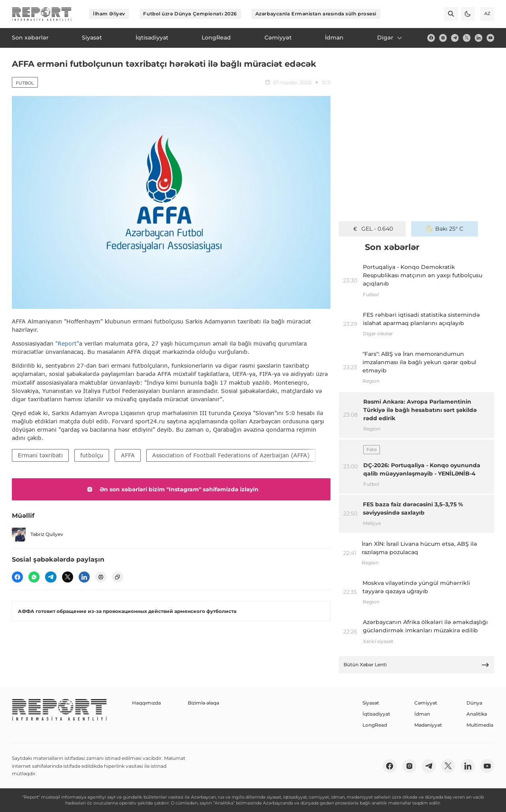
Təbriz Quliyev (38, 535)
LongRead (375, 725)
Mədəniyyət (428, 725)
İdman (422, 714)
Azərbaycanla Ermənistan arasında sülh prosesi (316, 14)
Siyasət (371, 703)
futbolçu (92, 455)
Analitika (477, 714)
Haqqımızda (146, 703)
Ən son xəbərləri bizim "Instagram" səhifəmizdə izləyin (171, 489)
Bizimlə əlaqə (203, 703)
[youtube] (490, 38)
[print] (101, 577)
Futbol (25, 83)
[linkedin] (479, 38)
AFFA (128, 455)
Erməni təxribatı (40, 455)
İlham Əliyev (109, 14)
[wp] (34, 577)
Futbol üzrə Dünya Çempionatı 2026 (190, 14)
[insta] (443, 38)
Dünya (474, 703)
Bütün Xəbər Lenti (417, 665)
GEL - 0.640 (372, 229)
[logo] (42, 14)
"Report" (67, 343)
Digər (390, 38)
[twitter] (467, 38)
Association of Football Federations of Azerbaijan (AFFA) (231, 455)
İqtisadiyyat (376, 714)
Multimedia (480, 725)
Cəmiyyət (426, 703)
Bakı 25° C (445, 229)
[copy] (117, 577)
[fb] (431, 38)
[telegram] (455, 38)
